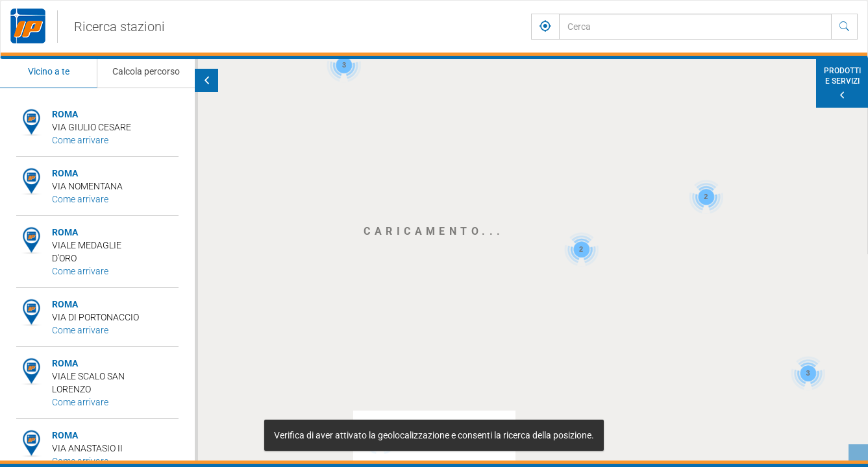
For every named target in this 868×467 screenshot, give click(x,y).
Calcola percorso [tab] (146, 71)
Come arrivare (80, 140)
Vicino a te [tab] (49, 71)
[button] (275, 137)
